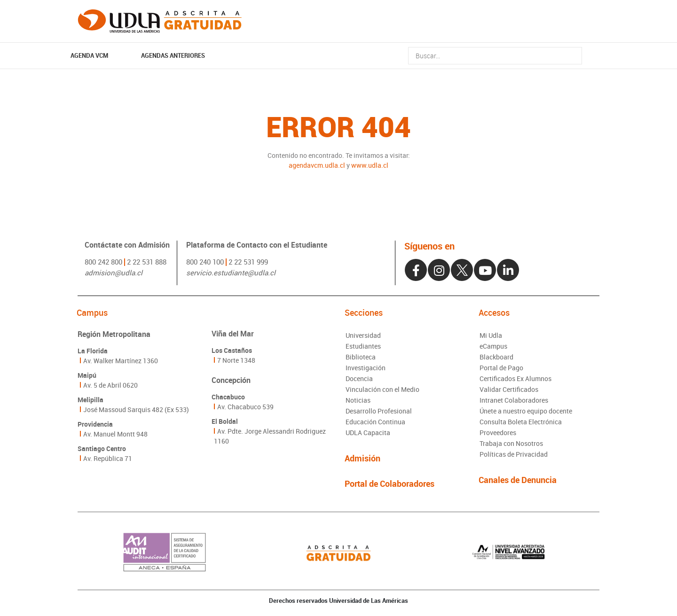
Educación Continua (375, 422)
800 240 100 (205, 262)
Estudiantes (363, 346)
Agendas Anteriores (173, 55)
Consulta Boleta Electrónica (521, 422)
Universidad (363, 335)
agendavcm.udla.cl (317, 165)
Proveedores (498, 433)
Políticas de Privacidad (514, 454)
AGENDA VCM (89, 55)
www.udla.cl (370, 165)
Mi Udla (491, 335)
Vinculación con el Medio (382, 389)
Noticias (358, 400)
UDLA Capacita (368, 433)
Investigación (366, 368)
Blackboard (496, 357)
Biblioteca (361, 357)
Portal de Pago (501, 368)
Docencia (359, 378)
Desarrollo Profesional (379, 411)
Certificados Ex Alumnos (516, 378)
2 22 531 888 (147, 262)
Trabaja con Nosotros (511, 443)
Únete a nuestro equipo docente (526, 411)
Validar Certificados (509, 389)
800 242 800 (103, 262)
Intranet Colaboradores (514, 400)
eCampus (493, 346)
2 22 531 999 (248, 262)
